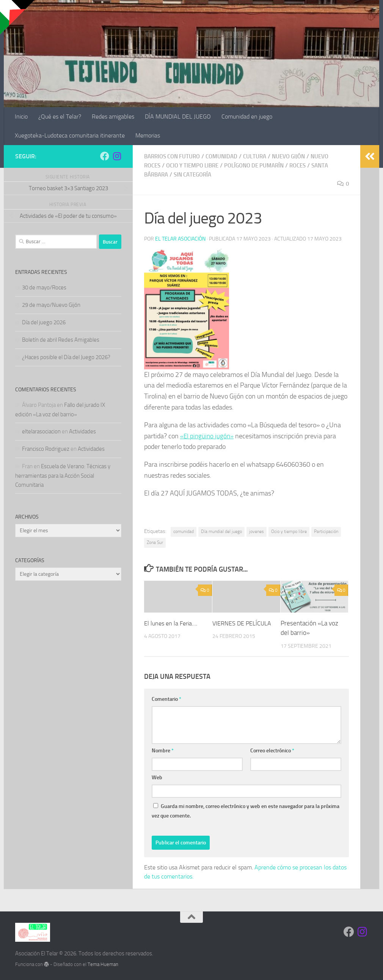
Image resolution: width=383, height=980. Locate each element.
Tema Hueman (103, 964)
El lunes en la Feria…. (173, 623)
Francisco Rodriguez (46, 449)
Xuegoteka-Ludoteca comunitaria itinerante (70, 135)
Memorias (148, 135)
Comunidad (227, 156)
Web (157, 777)
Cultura (262, 156)
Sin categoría (197, 174)
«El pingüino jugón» (208, 436)
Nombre (163, 750)
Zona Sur (155, 542)
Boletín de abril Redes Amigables (61, 340)
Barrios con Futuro (174, 156)
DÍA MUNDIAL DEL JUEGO (178, 116)
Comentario (166, 699)
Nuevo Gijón (298, 156)
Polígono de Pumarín (264, 165)
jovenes (257, 531)
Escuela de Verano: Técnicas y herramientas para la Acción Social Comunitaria (63, 476)
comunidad (184, 531)
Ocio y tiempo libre (197, 165)
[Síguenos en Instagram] (117, 156)
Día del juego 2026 (44, 322)
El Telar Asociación (180, 238)
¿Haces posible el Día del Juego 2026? (66, 357)
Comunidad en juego (247, 116)
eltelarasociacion (41, 431)
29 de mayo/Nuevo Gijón (51, 305)
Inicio (21, 116)
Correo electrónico (272, 750)
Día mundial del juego (221, 531)
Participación (326, 531)
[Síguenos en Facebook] (105, 156)
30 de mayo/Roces (44, 288)
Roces (311, 165)
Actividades (82, 431)
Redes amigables (113, 116)
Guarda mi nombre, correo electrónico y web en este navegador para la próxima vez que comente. (246, 811)
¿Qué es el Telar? (60, 116)
